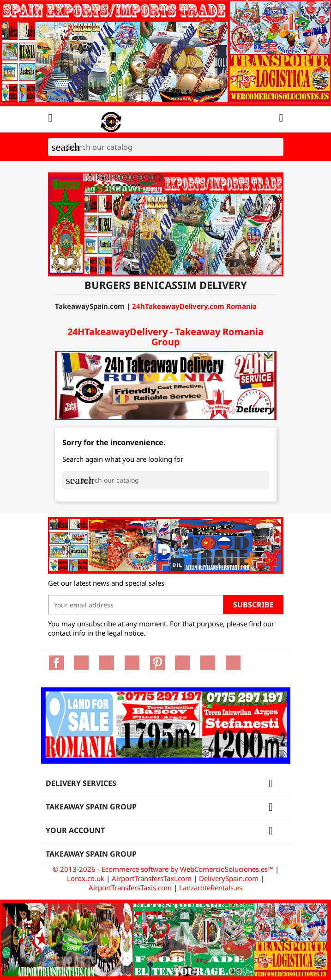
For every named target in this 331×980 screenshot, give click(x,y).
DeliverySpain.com (229, 878)
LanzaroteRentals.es (211, 888)
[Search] (166, 147)
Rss (107, 663)
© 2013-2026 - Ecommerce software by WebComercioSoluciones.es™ (164, 869)
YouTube (132, 663)
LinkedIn (233, 663)
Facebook (56, 663)
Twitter (81, 663)
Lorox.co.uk (86, 878)
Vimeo (182, 663)
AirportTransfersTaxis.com (130, 888)
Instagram (208, 663)
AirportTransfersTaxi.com (152, 878)
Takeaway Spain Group (91, 854)
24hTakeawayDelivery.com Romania (194, 306)
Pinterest (157, 663)
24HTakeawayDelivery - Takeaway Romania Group (165, 337)
